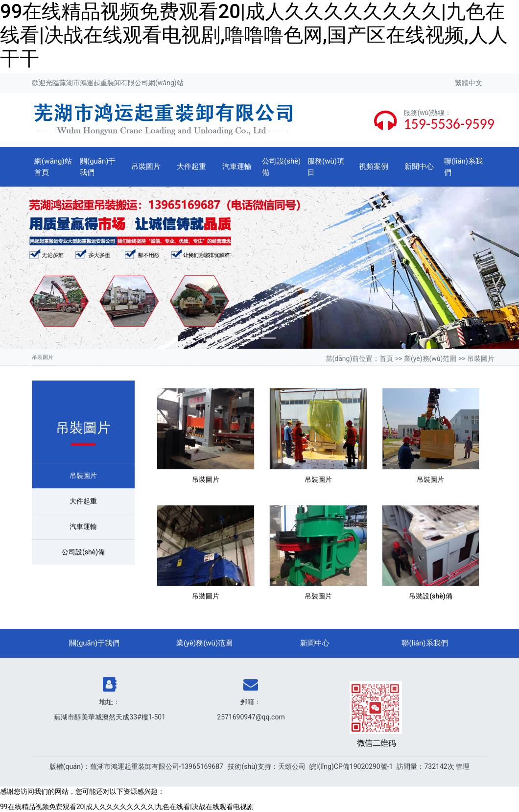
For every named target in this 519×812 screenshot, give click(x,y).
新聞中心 (419, 167)
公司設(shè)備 (281, 167)
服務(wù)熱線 (424, 113)
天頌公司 (292, 766)
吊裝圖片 (146, 167)
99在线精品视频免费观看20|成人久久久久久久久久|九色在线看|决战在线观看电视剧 (127, 807)
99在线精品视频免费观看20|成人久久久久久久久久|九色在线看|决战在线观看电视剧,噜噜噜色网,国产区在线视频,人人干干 (254, 35)
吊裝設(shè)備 (430, 596)
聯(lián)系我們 (463, 167)
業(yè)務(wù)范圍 (430, 358)
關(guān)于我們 (98, 167)
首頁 (386, 358)
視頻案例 (374, 167)
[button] (39, 268)
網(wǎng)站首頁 (53, 167)
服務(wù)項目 (326, 167)
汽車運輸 (237, 167)
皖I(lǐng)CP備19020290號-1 (351, 766)
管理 (463, 766)
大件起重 (191, 167)
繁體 (462, 83)
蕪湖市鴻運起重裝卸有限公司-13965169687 (157, 766)
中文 (475, 83)
